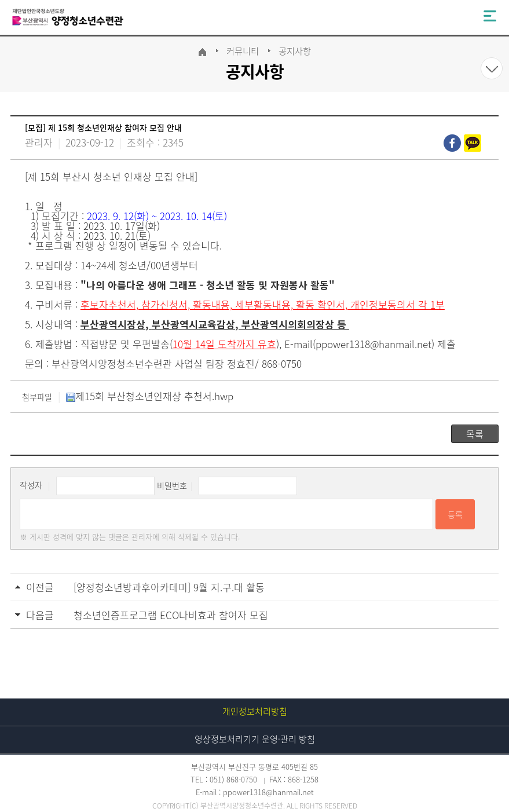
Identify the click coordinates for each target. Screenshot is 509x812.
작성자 (31, 485)
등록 (455, 514)
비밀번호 (172, 485)
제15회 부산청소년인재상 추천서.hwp (150, 396)
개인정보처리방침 (255, 711)
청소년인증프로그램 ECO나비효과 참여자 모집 (171, 615)
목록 (475, 434)
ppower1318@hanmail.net (373, 344)
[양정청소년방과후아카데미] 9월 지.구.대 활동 (169, 587)
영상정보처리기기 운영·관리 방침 (255, 739)
